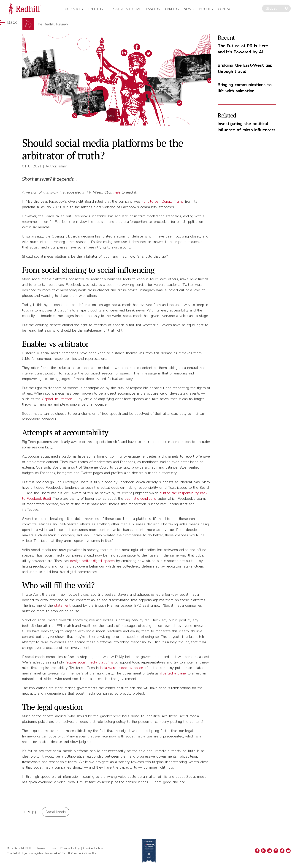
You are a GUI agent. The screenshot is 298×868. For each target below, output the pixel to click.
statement (62, 606)
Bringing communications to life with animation (245, 88)
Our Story (74, 9)
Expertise (97, 9)
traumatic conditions (140, 499)
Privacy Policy (70, 848)
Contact (225, 9)
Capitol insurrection (56, 399)
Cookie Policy (93, 848)
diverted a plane (173, 673)
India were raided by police (122, 668)
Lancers (153, 9)
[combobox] (276, 8)
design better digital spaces (92, 561)
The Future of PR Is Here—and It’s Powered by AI (245, 49)
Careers (172, 9)
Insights (206, 9)
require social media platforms (89, 662)
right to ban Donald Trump (163, 202)
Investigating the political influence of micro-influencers (247, 127)
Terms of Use (47, 848)
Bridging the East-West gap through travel (245, 68)
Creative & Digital (125, 9)
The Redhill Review (52, 24)
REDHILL (28, 848)
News (189, 9)
